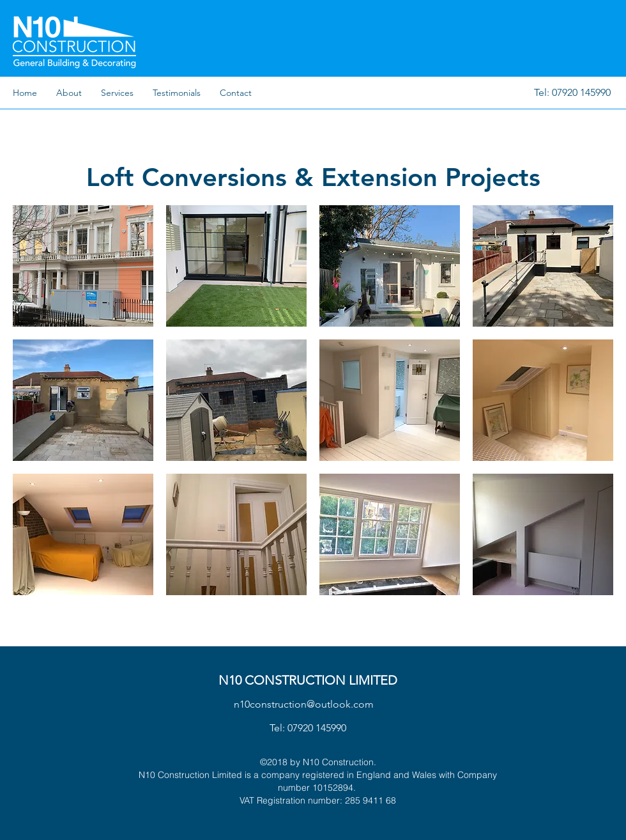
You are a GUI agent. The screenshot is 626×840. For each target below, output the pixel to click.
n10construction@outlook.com (304, 704)
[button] (83, 266)
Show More (313, 608)
